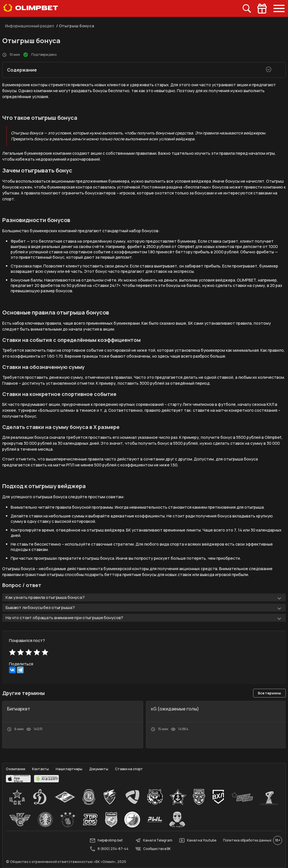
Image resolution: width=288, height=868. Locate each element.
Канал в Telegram (154, 840)
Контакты (40, 769)
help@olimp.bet (106, 840)
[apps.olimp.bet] (18, 779)
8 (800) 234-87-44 (109, 849)
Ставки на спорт (129, 769)
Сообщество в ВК (153, 849)
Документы (99, 769)
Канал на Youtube (198, 840)
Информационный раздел (30, 26)
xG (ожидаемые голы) (175, 709)
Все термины (269, 693)
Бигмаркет (19, 709)
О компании (16, 769)
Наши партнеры (69, 769)
